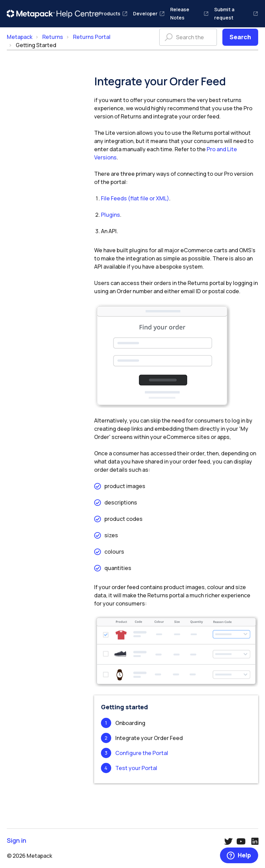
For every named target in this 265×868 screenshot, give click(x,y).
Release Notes (189, 13)
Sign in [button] (17, 841)
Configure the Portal (142, 753)
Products (113, 13)
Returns (53, 37)
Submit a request (236, 13)
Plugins (111, 215)
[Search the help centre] (188, 37)
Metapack (20, 37)
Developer (149, 13)
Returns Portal (92, 37)
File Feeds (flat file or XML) (135, 198)
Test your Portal (136, 768)
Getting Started (36, 45)
